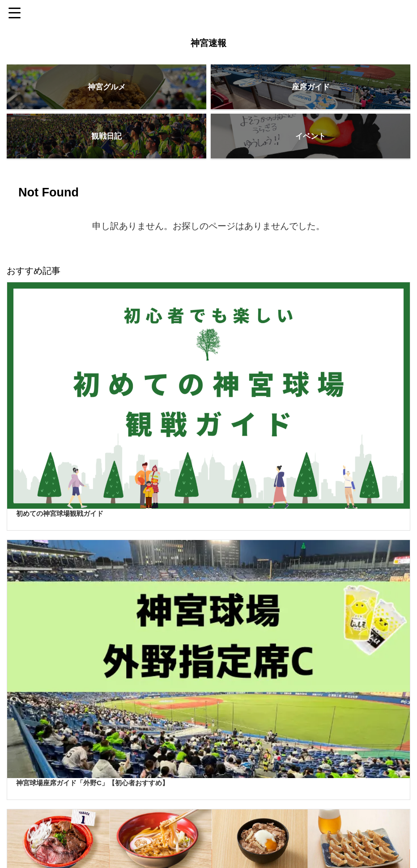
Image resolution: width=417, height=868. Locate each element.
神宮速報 (208, 43)
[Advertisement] (204, 738)
